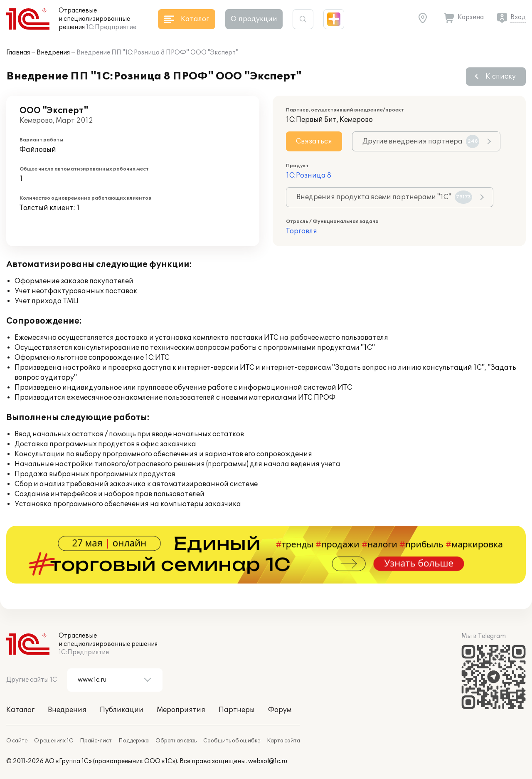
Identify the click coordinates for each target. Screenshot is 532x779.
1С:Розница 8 (309, 176)
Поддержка (134, 741)
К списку (501, 77)
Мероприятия (181, 710)
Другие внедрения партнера (421, 141)
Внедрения (53, 53)
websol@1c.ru (268, 761)
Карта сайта (283, 741)
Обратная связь (176, 741)
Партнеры (237, 710)
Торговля (302, 231)
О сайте (17, 741)
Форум (280, 710)
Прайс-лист (96, 741)
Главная (18, 53)
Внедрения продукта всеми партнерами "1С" (384, 197)
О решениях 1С (54, 741)
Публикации (122, 710)
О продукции (254, 19)
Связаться (314, 141)
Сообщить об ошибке (232, 741)
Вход (518, 17)
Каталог (20, 710)
